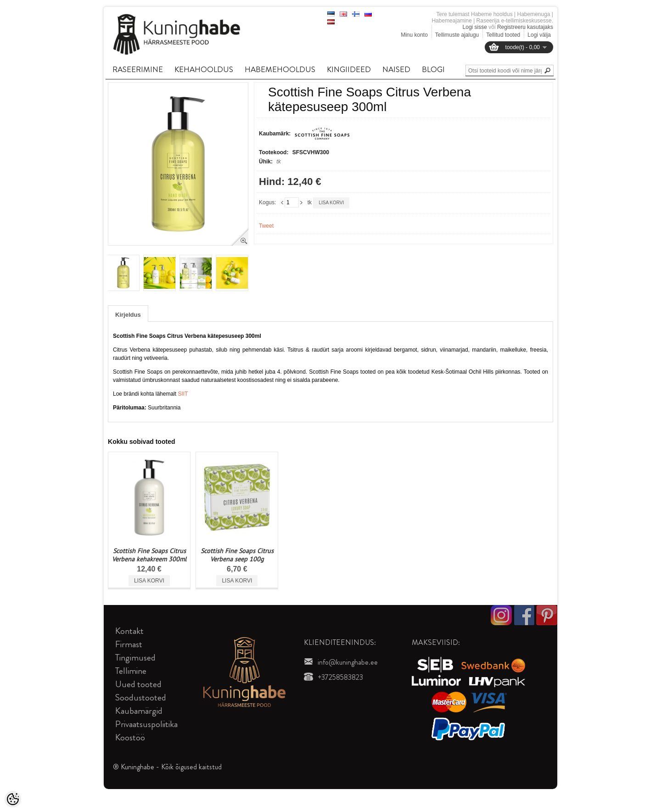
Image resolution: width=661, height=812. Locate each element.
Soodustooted (141, 697)
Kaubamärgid (139, 711)
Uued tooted (138, 684)
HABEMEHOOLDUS (280, 69)
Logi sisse (475, 27)
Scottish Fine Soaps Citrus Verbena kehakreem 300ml (149, 555)
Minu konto (414, 35)
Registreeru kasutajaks (525, 27)
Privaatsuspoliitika (146, 724)
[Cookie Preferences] (13, 799)
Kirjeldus (128, 315)
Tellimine (131, 671)
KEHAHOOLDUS (204, 69)
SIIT (183, 394)
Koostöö (130, 737)
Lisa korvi (331, 203)
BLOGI (433, 69)
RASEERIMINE (138, 69)
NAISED (396, 69)
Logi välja (539, 35)
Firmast (129, 644)
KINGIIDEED (349, 69)
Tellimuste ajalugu (457, 35)
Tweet (266, 226)
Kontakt (129, 631)
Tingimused (135, 658)
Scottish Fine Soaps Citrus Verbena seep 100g (237, 555)
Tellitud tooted (503, 35)
